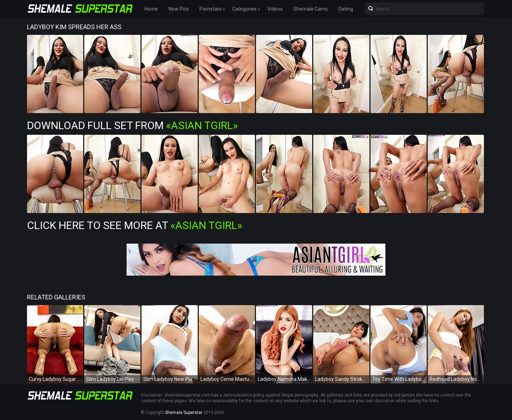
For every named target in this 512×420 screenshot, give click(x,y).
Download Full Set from (132, 125)
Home (151, 9)
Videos (275, 9)
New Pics (179, 9)
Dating (346, 9)
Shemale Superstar (184, 413)
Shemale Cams (311, 9)
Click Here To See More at (135, 225)
